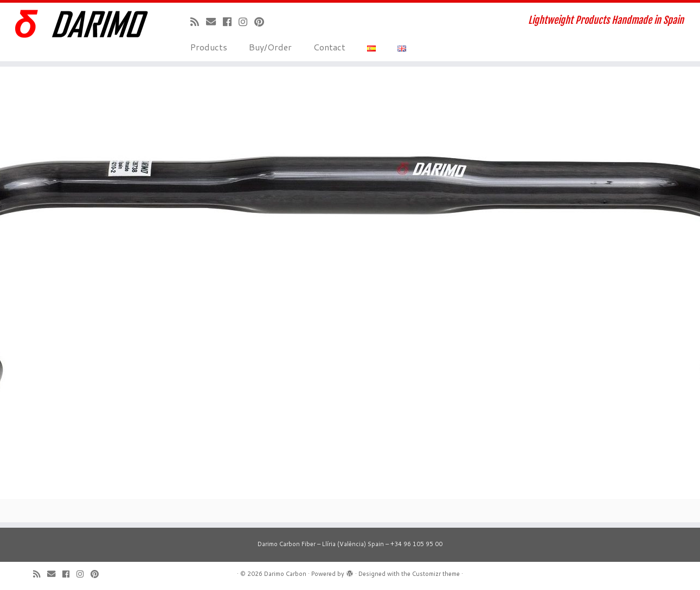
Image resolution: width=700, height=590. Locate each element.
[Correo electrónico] (214, 22)
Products (209, 47)
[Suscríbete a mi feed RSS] (198, 22)
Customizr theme (436, 574)
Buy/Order (270, 47)
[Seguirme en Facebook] (231, 22)
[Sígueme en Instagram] (246, 22)
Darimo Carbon (285, 574)
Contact (329, 47)
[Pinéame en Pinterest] (263, 22)
